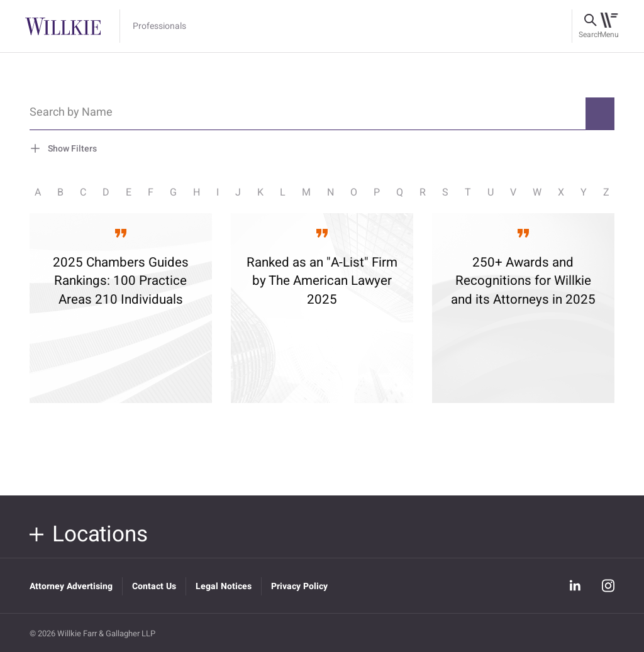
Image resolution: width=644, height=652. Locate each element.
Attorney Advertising (71, 586)
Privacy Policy (299, 586)
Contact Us (154, 586)
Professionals (159, 26)
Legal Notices (224, 586)
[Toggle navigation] (609, 26)
